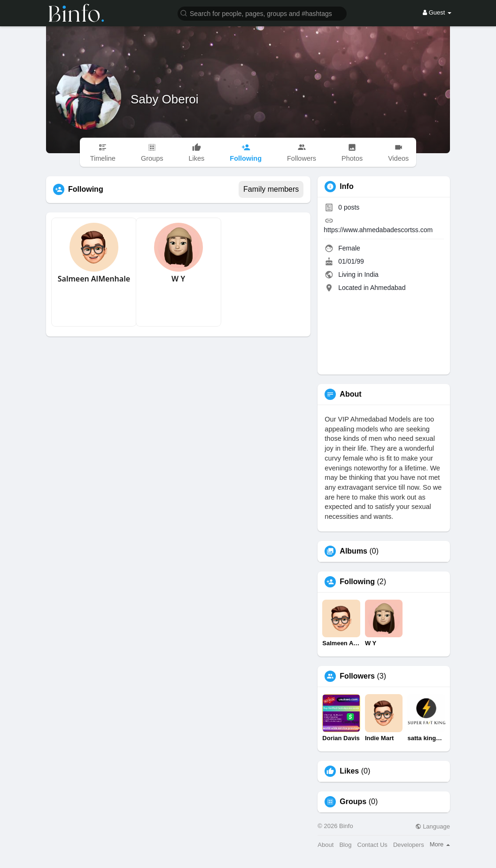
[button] (262, 13)
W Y (178, 279)
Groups (353, 802)
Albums (353, 551)
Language (433, 826)
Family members (271, 189)
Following (357, 582)
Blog (345, 845)
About (325, 845)
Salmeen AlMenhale (94, 279)
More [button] (440, 844)
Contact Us (372, 845)
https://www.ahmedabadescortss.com (378, 230)
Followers (357, 676)
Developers (409, 845)
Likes (349, 771)
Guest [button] (437, 12)
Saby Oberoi (165, 99)
